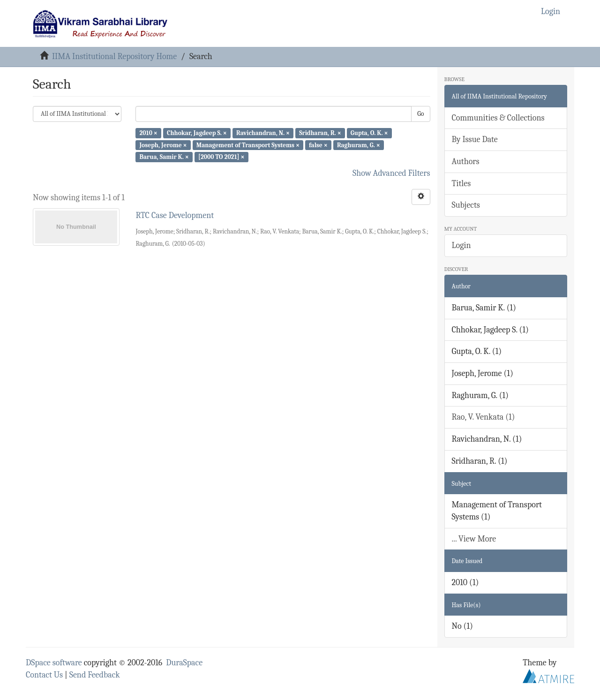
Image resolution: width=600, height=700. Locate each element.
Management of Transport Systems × (248, 145)
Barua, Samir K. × (164, 157)
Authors (466, 162)
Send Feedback (95, 675)
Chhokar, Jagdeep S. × (197, 133)
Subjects (466, 205)
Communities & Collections (498, 118)
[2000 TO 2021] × (221, 157)
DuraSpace (184, 663)
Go (420, 114)
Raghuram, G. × (359, 145)
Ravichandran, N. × (263, 133)
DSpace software (54, 663)
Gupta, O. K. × (369, 133)
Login (461, 245)
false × (318, 145)
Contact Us (44, 675)
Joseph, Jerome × (163, 145)
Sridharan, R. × (320, 133)
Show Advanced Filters (391, 173)
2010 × (148, 133)
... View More (474, 539)
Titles (461, 184)
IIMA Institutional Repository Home (114, 56)
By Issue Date (475, 139)
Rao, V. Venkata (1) (484, 417)
